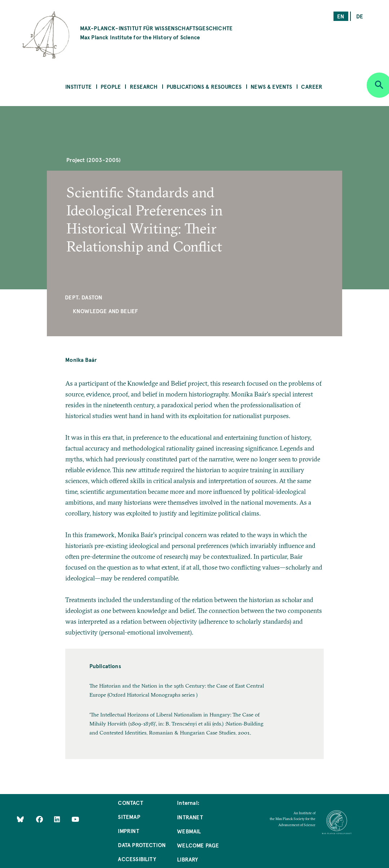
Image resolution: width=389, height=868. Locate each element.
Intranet (190, 817)
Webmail (189, 831)
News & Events (271, 86)
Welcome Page (198, 845)
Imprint (128, 831)
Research (144, 86)
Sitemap (129, 817)
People (111, 86)
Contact (130, 803)
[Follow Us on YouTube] (75, 819)
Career (312, 86)
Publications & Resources (204, 86)
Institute (79, 86)
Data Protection (142, 845)
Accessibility (137, 859)
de (360, 16)
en (341, 16)
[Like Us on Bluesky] (20, 819)
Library (187, 859)
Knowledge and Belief (105, 311)
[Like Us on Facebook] (40, 819)
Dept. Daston (84, 297)
